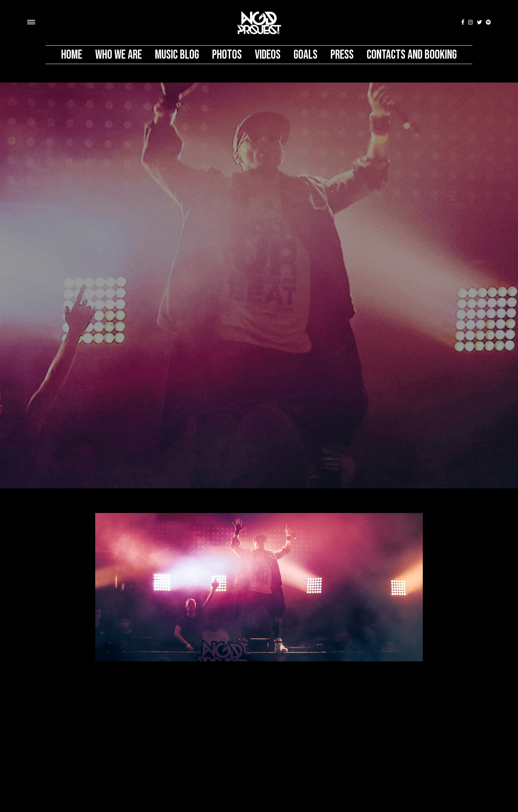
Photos (227, 55)
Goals (306, 55)
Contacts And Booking (412, 55)
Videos (268, 55)
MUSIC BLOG (177, 55)
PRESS (342, 55)
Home (72, 55)
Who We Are (119, 55)
